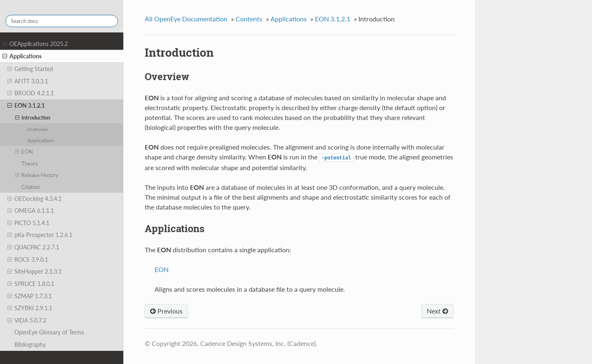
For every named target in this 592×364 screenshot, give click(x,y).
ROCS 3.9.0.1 (28, 260)
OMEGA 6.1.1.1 (31, 211)
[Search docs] (62, 21)
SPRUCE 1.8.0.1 (31, 284)
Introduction (33, 117)
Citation (31, 187)
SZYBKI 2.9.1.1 (30, 308)
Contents (249, 19)
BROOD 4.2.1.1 (31, 93)
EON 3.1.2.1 (26, 106)
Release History (37, 175)
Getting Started (30, 69)
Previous (166, 311)
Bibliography (30, 344)
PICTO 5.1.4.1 (28, 223)
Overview (37, 129)
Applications (22, 56)
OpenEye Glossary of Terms (49, 332)
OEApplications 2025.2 (35, 44)
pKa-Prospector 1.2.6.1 (40, 235)
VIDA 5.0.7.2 (27, 320)
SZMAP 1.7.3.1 (30, 296)
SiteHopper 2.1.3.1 (35, 272)
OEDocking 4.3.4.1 (35, 199)
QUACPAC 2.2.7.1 (33, 247)
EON (24, 152)
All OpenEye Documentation (186, 19)
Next (437, 311)
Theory (30, 164)
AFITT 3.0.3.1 (28, 81)
